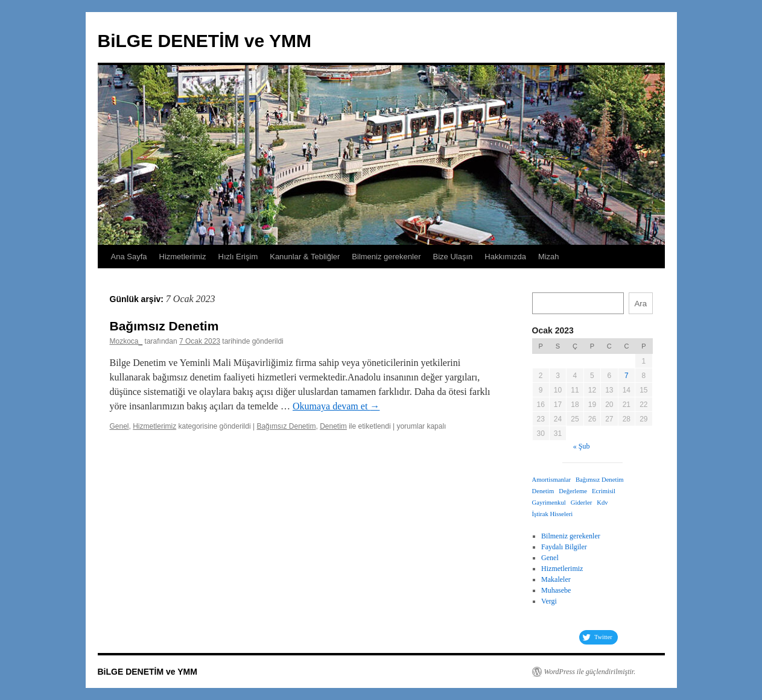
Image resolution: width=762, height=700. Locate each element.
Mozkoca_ (126, 341)
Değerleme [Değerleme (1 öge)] (573, 491)
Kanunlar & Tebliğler (305, 257)
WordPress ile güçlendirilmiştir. (590, 672)
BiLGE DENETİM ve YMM (205, 41)
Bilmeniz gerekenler (386, 257)
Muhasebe (556, 590)
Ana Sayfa (129, 257)
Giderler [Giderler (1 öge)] (582, 503)
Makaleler (556, 579)
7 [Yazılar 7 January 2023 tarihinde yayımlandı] (627, 376)
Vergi (549, 601)
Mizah (549, 257)
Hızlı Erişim (238, 257)
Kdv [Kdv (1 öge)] (602, 503)
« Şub (582, 446)
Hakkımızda (505, 257)
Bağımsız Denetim (164, 326)
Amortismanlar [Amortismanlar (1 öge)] (552, 480)
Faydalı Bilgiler (564, 547)
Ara (640, 304)
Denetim (333, 426)
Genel (119, 426)
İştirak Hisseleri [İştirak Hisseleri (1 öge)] (553, 514)
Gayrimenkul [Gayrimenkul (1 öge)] (549, 503)
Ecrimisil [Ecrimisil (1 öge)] (604, 491)
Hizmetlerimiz (183, 257)
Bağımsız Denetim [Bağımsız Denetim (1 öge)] (600, 480)
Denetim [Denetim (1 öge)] (543, 491)
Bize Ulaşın (453, 257)
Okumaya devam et (336, 406)
